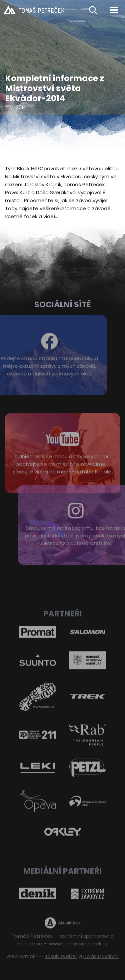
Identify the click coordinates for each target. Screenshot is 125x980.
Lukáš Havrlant (101, 956)
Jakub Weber (61, 956)
